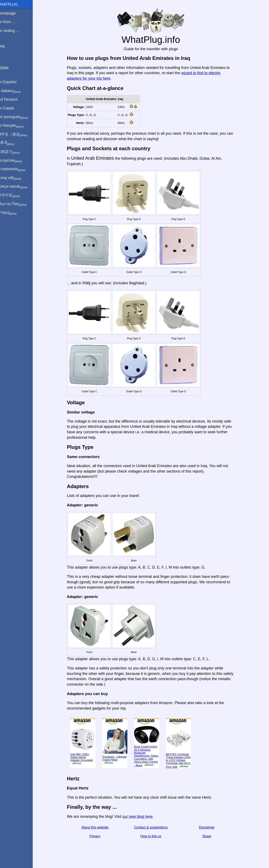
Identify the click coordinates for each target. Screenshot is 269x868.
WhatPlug (13, 4)
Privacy (97, 836)
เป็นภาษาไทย (17, 204)
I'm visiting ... (13, 31)
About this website (97, 827)
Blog (6, 46)
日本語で (14, 152)
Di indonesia (16, 169)
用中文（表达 (17, 134)
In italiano (14, 91)
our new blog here (140, 817)
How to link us (153, 836)
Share (209, 836)
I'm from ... (11, 22)
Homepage (12, 13)
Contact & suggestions (153, 827)
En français (16, 126)
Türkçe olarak (18, 187)
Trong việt (14, 178)
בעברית (12, 213)
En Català (11, 108)
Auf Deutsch (13, 99)
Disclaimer (209, 827)
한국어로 (14, 195)
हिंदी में (11, 143)
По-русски (15, 161)
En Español (12, 82)
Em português (18, 117)
